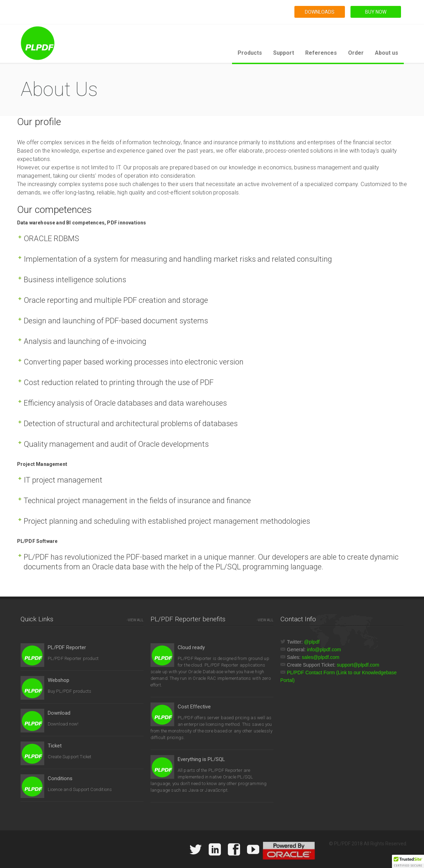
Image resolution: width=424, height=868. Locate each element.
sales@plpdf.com (321, 657)
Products (250, 53)
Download (59, 713)
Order (356, 53)
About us (387, 53)
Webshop (59, 680)
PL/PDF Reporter (67, 647)
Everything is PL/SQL (201, 759)
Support (284, 53)
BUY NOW (376, 12)
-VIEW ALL (135, 620)
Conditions (60, 778)
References (321, 53)
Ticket (55, 746)
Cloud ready (191, 647)
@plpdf (312, 642)
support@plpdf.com (358, 665)
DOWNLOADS (320, 12)
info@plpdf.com (324, 650)
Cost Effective (194, 707)
